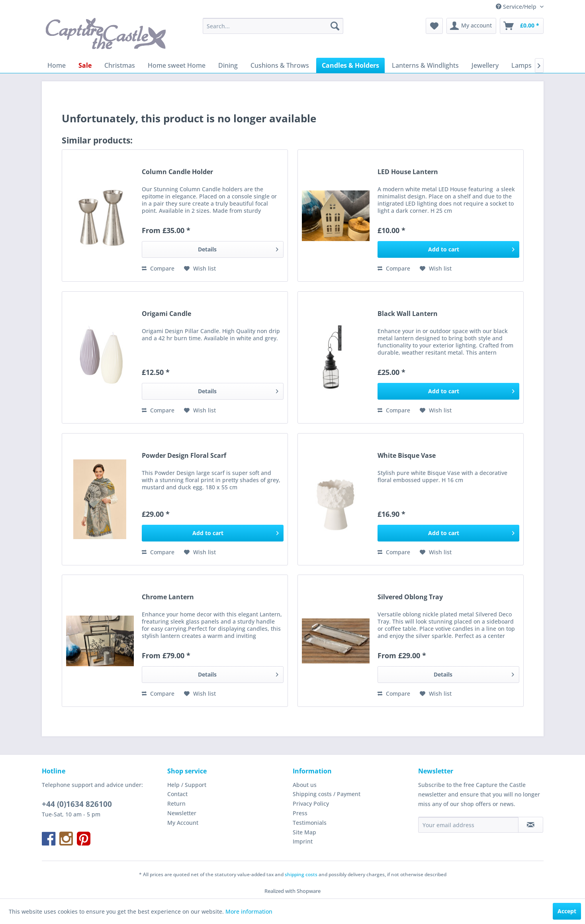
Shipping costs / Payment (327, 794)
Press (300, 813)
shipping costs (301, 874)
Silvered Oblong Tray (410, 597)
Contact (177, 794)
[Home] (57, 65)
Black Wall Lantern (408, 314)
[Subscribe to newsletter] (531, 825)
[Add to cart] (448, 249)
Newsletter (182, 813)
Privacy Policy (311, 803)
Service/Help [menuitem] (517, 7)
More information (249, 911)
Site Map (304, 832)
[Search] (335, 26)
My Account (183, 823)
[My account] (471, 26)
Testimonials (310, 823)
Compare (158, 268)
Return (176, 803)
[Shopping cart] (522, 26)
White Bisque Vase (407, 456)
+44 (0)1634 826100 (77, 804)
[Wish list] (434, 26)
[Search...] (273, 26)
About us (305, 785)
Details (238, 248)
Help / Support (187, 785)
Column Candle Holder (177, 172)
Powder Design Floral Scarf (184, 456)
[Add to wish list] (200, 269)
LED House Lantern (408, 172)
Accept (567, 911)
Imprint (303, 841)
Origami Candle (166, 314)
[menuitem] (273, 26)
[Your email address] (468, 825)
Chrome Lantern (168, 597)
